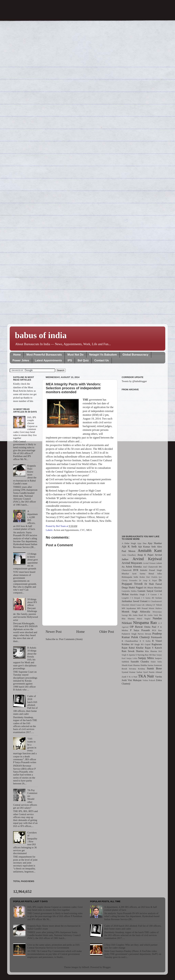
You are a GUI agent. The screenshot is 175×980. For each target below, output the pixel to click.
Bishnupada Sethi (130, 577)
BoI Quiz (83, 360)
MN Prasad (142, 608)
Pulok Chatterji (140, 637)
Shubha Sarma (147, 665)
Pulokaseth (156, 637)
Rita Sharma (151, 651)
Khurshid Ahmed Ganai (131, 605)
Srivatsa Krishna (137, 669)
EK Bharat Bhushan (153, 588)
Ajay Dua (142, 543)
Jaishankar (127, 601)
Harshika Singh (137, 594)
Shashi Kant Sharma (131, 665)
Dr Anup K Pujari (148, 580)
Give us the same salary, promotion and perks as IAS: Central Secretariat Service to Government (54, 946)
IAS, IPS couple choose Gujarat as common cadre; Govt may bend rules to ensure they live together (55, 908)
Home (17, 355)
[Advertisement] (142, 461)
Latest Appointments (48, 360)
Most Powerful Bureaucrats (44, 355)
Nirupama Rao (145, 623)
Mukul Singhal (144, 619)
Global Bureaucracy (135, 355)
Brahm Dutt (145, 577)
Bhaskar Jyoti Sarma (133, 574)
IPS (70, 360)
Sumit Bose (154, 668)
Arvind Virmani (149, 563)
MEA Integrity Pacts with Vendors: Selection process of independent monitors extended (73, 388)
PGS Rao (157, 630)
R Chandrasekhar (130, 641)
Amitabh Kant (150, 551)
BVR (136, 570)
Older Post (107, 632)
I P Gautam (151, 594)
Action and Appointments (66, 530)
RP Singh (135, 644)
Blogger (107, 967)
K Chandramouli (155, 601)
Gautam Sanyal (145, 591)
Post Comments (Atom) (71, 639)
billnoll (86, 967)
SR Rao (152, 655)
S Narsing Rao (142, 655)
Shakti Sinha (156, 662)
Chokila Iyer (156, 577)
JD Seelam (157, 598)
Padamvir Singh (129, 634)
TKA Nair (146, 676)
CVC (83, 530)
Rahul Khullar (136, 648)
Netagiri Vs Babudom (103, 355)
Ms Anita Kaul (136, 615)
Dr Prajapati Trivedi (142, 582)
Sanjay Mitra (146, 658)
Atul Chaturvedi (150, 567)
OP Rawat (136, 627)
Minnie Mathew (155, 608)
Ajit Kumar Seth (147, 547)
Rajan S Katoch (153, 648)
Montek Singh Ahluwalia (136, 612)
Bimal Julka (155, 574)
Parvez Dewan (144, 634)
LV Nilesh (157, 605)
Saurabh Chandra (140, 662)
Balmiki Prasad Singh (151, 570)
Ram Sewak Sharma (133, 651)
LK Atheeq (147, 605)
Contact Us (102, 360)
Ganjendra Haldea (129, 591)
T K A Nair (132, 677)
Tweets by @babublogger (134, 381)
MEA (89, 530)
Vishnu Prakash (149, 680)
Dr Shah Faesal (153, 584)
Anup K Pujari (145, 555)
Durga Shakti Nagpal (132, 587)
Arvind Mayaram (132, 563)
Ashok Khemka (134, 567)
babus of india (41, 335)
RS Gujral (146, 644)
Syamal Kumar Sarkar (132, 672)
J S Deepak (135, 598)
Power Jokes (21, 360)
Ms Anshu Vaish (151, 615)
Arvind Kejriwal (147, 559)
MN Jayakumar (129, 608)
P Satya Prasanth (140, 630)
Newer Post (54, 632)
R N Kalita (145, 641)
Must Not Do (76, 355)
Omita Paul (150, 627)
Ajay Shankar (155, 543)
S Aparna (131, 655)
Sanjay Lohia (132, 658)
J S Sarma (146, 598)
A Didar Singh (129, 543)
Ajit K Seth (129, 547)
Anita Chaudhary (129, 555)
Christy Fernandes (130, 580)
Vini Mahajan (135, 680)
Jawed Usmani (140, 601)
